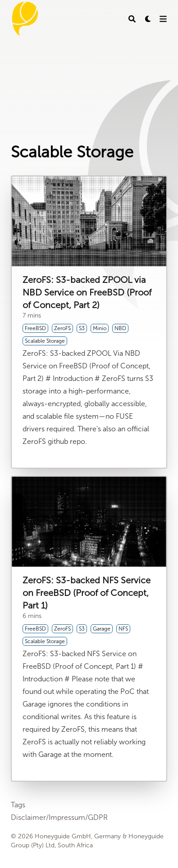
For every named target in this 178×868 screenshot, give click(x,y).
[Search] (132, 19)
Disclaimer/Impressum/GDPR (59, 817)
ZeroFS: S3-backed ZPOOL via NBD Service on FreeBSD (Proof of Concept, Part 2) (87, 292)
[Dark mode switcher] (148, 19)
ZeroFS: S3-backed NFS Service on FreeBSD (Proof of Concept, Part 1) (87, 593)
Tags (18, 805)
